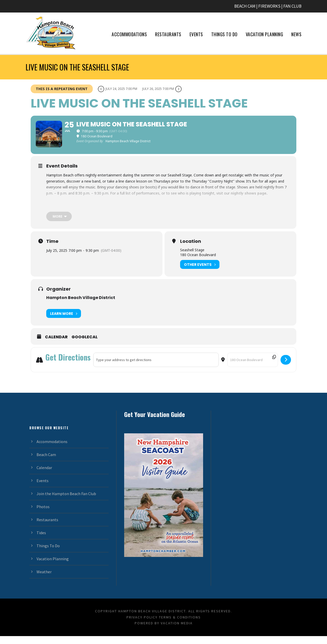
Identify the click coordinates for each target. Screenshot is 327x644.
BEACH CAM (245, 6)
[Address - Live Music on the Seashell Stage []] (156, 368)
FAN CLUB (292, 6)
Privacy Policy (142, 625)
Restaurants (168, 34)
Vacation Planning (265, 34)
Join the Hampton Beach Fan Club (66, 501)
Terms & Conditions (180, 625)
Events (196, 34)
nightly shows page (249, 201)
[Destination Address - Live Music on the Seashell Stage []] (253, 368)
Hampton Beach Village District (81, 306)
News (296, 34)
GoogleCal (85, 345)
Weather (44, 579)
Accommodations (129, 34)
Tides (41, 540)
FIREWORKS (269, 6)
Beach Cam (46, 462)
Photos (43, 514)
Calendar (56, 345)
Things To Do (224, 34)
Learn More (64, 321)
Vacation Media (177, 631)
